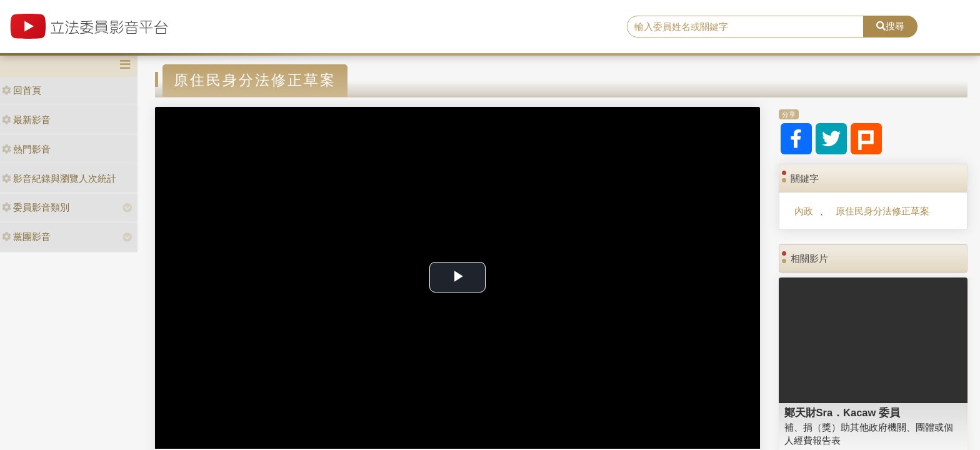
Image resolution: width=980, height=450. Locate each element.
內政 (804, 211)
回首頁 (22, 90)
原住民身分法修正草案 (882, 211)
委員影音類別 (36, 207)
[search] (746, 27)
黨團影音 (26, 237)
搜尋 (890, 26)
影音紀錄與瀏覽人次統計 (59, 178)
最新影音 (26, 120)
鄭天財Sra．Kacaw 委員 (842, 412)
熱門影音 (26, 149)
